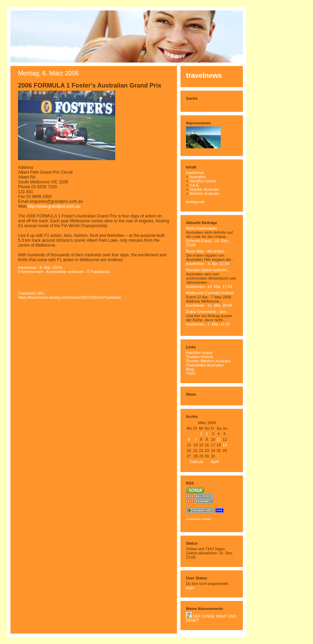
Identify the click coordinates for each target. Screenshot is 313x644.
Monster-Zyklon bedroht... (208, 270)
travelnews (204, 75)
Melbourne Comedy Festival (210, 293)
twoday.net (195, 202)
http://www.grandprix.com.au (54, 206)
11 (219, 439)
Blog (190, 369)
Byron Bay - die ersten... (206, 251)
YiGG (191, 373)
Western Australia (204, 193)
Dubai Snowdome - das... (208, 312)
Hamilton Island (202, 181)
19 (225, 445)
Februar (197, 462)
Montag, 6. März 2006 (48, 73)
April (215, 462)
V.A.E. (194, 185)
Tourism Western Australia (208, 361)
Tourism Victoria (200, 357)
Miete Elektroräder (202, 228)
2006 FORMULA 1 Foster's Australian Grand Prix (90, 85)
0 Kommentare (31, 272)
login (190, 588)
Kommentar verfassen (65, 272)
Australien (198, 177)
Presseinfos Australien (205, 365)
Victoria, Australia (204, 189)
